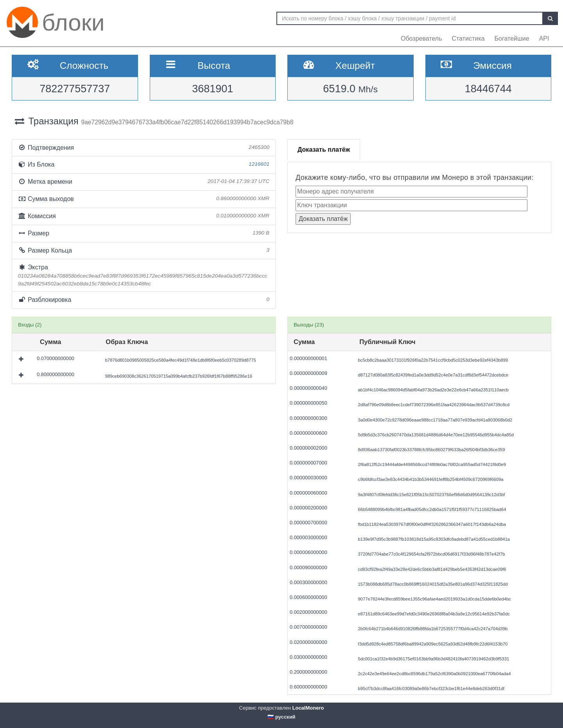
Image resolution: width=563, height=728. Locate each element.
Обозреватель (421, 39)
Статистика (468, 39)
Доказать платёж (324, 150)
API (544, 39)
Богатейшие (512, 39)
